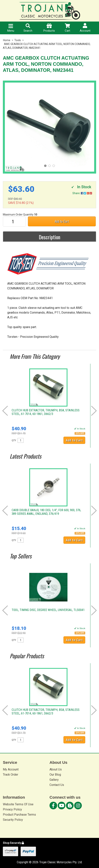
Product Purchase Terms (19, 815)
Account (85, 28)
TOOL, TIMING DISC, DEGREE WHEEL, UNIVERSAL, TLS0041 (48, 610)
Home (7, 40)
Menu (11, 28)
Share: (82, 193)
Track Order (11, 775)
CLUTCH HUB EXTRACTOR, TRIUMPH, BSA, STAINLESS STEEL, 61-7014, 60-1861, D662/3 (46, 412)
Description (49, 237)
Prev (5, 411)
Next (94, 411)
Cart (67, 28)
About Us (56, 769)
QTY (14, 440)
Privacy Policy (12, 809)
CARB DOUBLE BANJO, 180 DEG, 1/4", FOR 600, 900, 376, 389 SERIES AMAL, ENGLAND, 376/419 (46, 512)
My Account (11, 769)
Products (49, 28)
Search (28, 28)
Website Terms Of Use (18, 804)
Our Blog (55, 775)
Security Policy (13, 820)
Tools (18, 40)
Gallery (54, 780)
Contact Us (57, 785)
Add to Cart (62, 221)
